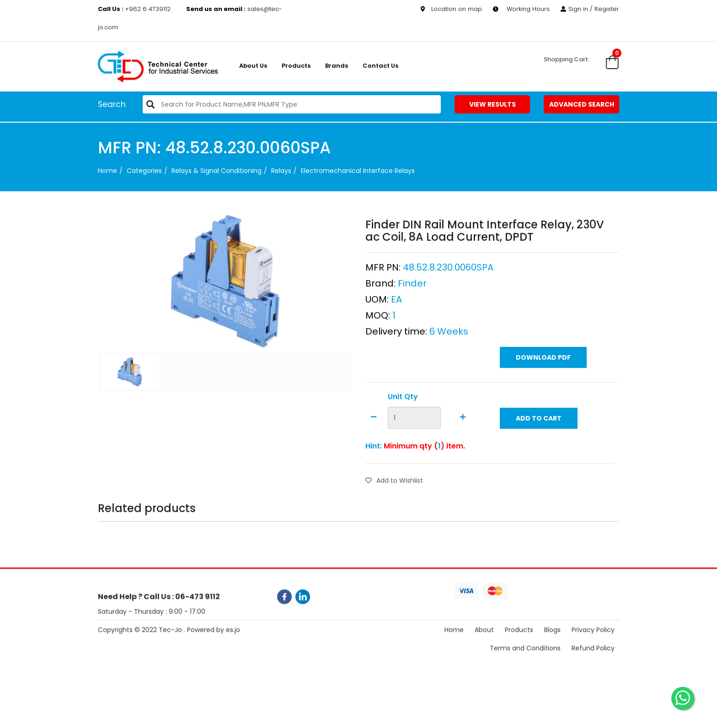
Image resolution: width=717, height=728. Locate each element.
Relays (281, 171)
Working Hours (521, 9)
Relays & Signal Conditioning (217, 171)
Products (296, 66)
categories (144, 171)
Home (107, 171)
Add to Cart (539, 441)
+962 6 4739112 (135, 9)
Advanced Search (582, 104)
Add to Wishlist (394, 503)
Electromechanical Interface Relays (358, 171)
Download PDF (543, 380)
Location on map (451, 9)
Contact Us (380, 66)
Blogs (552, 638)
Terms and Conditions (525, 656)
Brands (337, 66)
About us (253, 66)
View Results (492, 104)
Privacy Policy (593, 638)
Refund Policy (593, 656)
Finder (412, 306)
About (484, 638)
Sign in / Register (590, 9)
